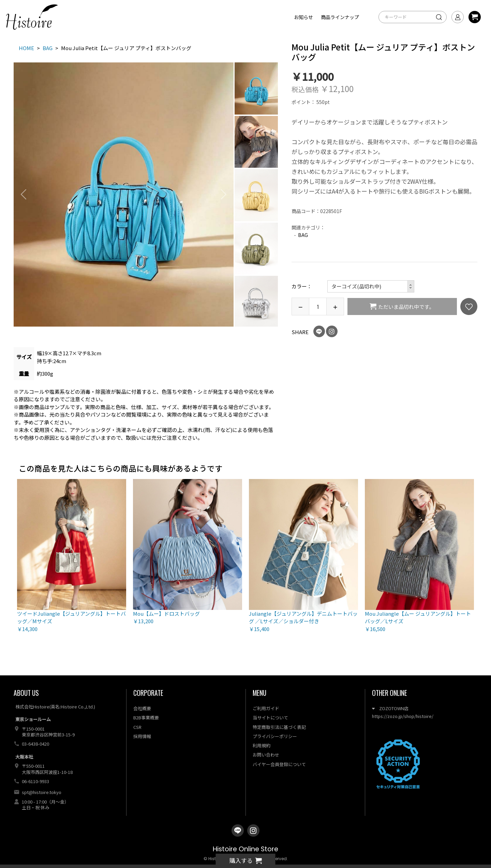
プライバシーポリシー (275, 736)
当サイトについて (270, 717)
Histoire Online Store (245, 849)
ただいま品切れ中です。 (406, 307)
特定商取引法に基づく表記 (279, 727)
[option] (124, 194)
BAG (303, 235)
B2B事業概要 (146, 717)
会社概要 (142, 708)
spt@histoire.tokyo (42, 792)
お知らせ (303, 17)
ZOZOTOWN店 (390, 708)
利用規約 (262, 745)
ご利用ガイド (266, 708)
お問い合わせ (266, 755)
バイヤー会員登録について (279, 764)
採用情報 (142, 736)
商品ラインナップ (340, 17)
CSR (137, 727)
